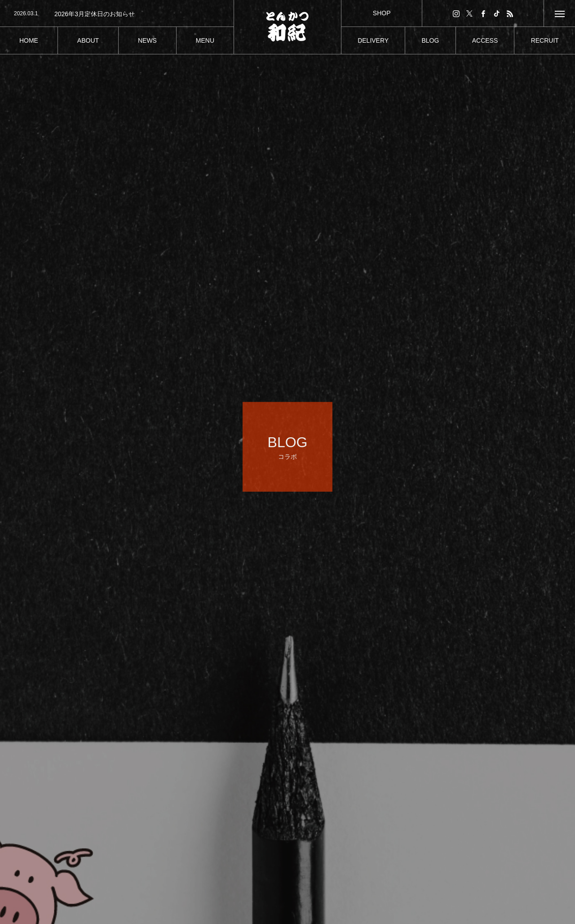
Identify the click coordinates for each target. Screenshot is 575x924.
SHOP (382, 13)
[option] (117, 14)
